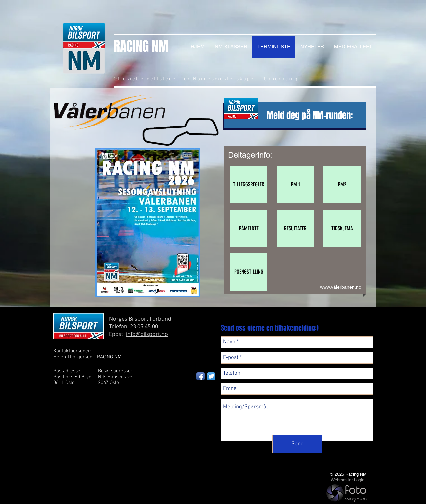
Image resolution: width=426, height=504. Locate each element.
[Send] (297, 444)
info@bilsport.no (147, 334)
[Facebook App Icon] (201, 376)
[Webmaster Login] (347, 480)
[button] (295, 185)
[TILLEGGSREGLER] (249, 185)
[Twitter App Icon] (211, 376)
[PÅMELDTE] (249, 229)
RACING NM (141, 46)
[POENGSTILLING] (249, 272)
